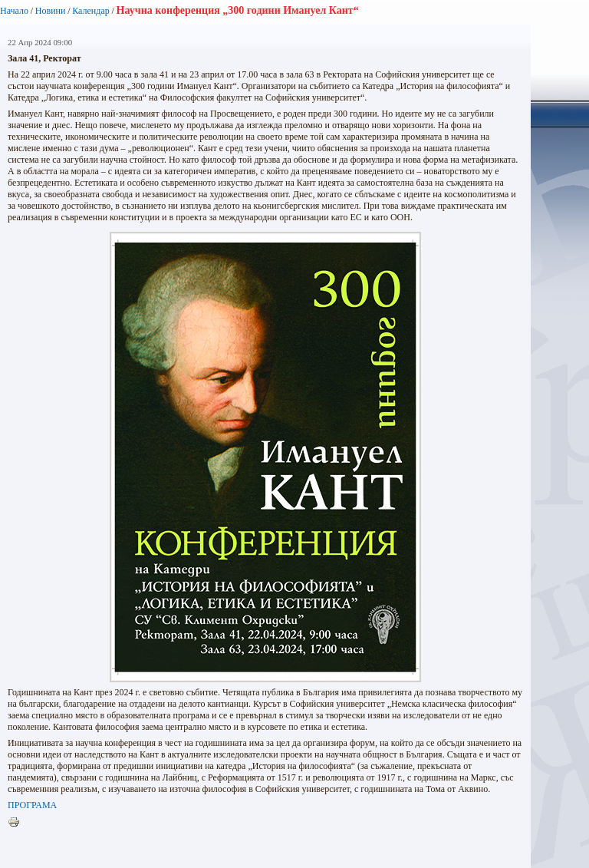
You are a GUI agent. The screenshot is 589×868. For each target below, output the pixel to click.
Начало (14, 11)
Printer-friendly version (18, 823)
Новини (51, 11)
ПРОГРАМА (32, 805)
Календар (90, 11)
